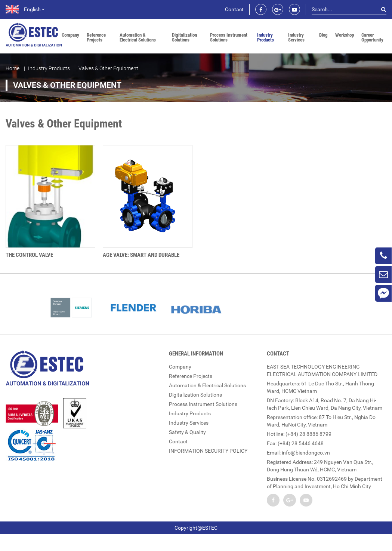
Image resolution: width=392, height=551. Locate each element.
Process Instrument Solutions (229, 37)
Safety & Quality (187, 432)
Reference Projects (96, 37)
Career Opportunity (372, 37)
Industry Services (296, 37)
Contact (234, 9)
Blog (323, 35)
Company (70, 35)
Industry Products (266, 37)
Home (13, 68)
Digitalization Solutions (184, 37)
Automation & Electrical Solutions (138, 37)
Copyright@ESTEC (196, 527)
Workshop (345, 35)
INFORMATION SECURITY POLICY (208, 450)
